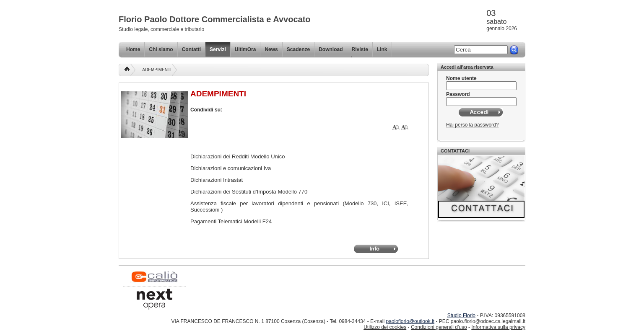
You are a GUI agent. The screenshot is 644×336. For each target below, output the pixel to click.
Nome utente (461, 78)
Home (133, 49)
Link (382, 49)
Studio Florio (461, 315)
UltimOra (245, 49)
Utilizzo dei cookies (385, 327)
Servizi (218, 49)
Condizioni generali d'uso (439, 327)
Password (458, 94)
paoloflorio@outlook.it (410, 321)
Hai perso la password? (472, 125)
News (271, 49)
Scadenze (298, 49)
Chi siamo (161, 49)
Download (331, 49)
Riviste (360, 49)
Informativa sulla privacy (498, 327)
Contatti (191, 49)
